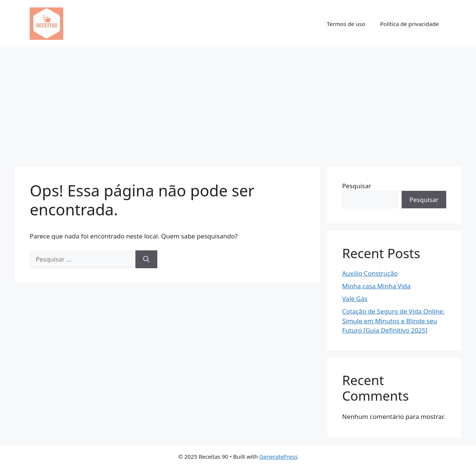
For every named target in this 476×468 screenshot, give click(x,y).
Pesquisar (357, 186)
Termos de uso (346, 24)
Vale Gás (355, 299)
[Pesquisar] (146, 259)
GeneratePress (278, 456)
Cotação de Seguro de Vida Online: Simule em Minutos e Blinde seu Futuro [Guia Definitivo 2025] (393, 321)
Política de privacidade (409, 24)
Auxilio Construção (370, 273)
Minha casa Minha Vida (376, 286)
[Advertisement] (238, 103)
